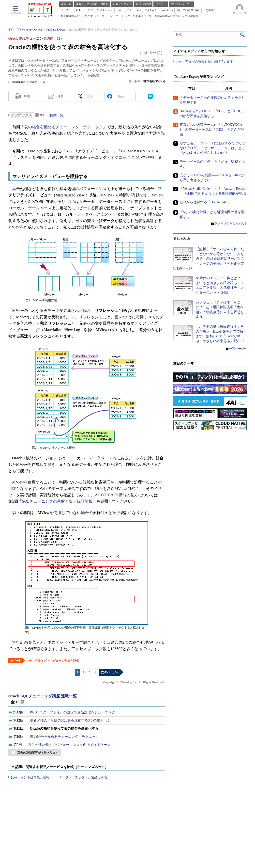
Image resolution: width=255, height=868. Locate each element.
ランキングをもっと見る (231, 224)
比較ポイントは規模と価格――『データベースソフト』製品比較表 (59, 777)
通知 (60, 96)
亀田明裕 (135, 81)
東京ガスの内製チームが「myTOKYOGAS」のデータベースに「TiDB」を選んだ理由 (212, 130)
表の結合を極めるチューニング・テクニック (63, 127)
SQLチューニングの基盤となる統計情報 (57, 501)
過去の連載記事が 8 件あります (38, 753)
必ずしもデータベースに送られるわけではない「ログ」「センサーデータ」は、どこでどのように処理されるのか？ (212, 148)
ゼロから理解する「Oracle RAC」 (205, 202)
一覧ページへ (238, 349)
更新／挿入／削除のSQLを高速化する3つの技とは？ (70, 720)
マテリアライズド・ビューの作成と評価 (53, 661)
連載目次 (56, 116)
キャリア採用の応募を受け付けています (204, 62)
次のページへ (110, 672)
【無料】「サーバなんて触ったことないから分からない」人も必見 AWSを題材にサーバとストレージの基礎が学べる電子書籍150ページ (209, 259)
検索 (243, 35)
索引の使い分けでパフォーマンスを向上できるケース (69, 745)
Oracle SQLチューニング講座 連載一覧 (43, 696)
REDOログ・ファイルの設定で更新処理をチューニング (73, 712)
